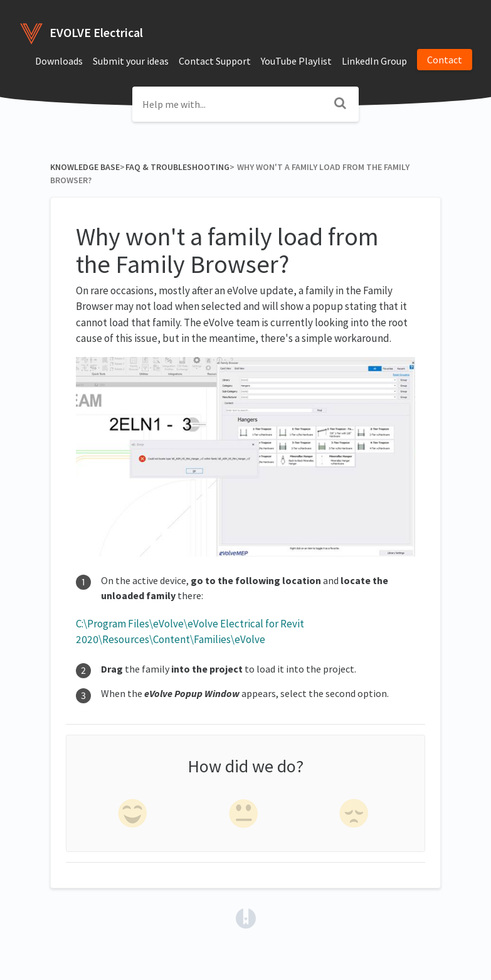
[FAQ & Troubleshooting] (177, 167)
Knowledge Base (85, 167)
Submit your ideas (131, 61)
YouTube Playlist (296, 61)
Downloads (59, 61)
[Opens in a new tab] (246, 917)
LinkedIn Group (374, 61)
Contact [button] (445, 60)
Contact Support (215, 61)
